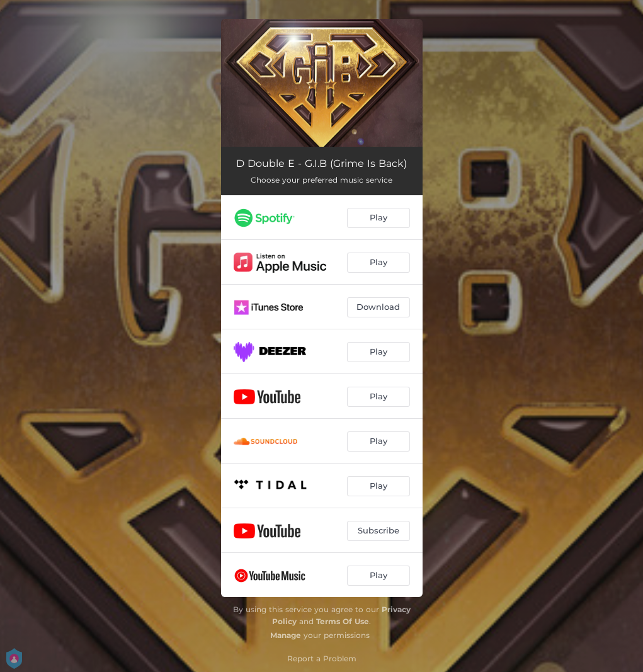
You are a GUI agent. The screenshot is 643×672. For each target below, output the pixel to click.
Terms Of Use (343, 621)
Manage (286, 635)
